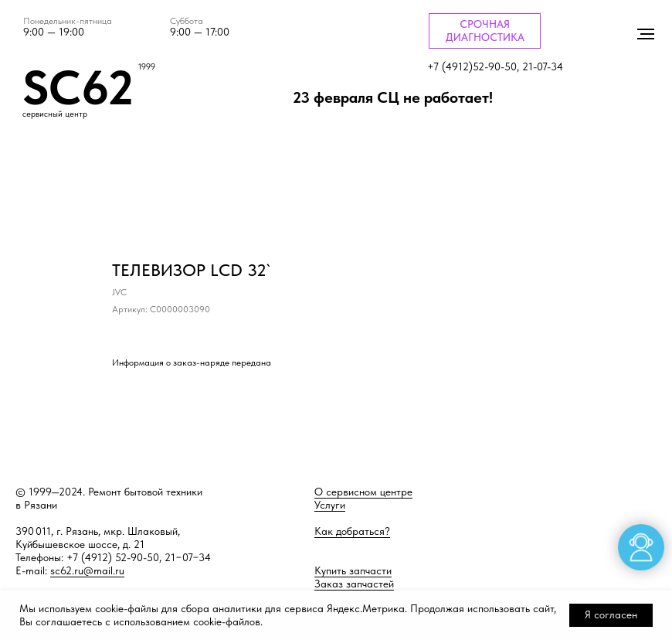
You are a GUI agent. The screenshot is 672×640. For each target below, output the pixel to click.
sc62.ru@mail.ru (87, 570)
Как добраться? (352, 531)
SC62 (78, 87)
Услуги (330, 505)
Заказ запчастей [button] (354, 584)
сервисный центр (55, 114)
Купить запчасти (353, 570)
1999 (147, 67)
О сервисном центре (363, 492)
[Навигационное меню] (646, 34)
